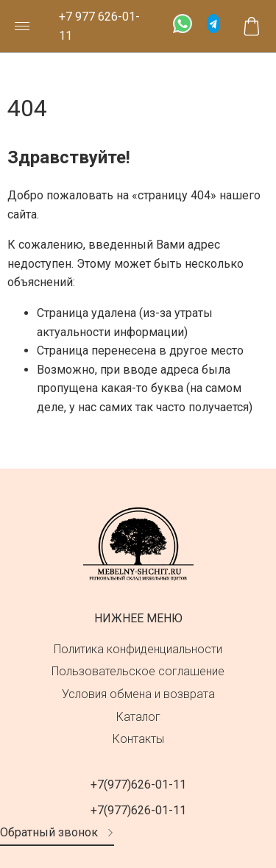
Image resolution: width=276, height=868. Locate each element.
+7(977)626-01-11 (138, 785)
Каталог (138, 717)
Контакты (138, 739)
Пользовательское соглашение (138, 671)
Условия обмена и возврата (138, 694)
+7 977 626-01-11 (99, 26)
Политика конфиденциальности (138, 649)
